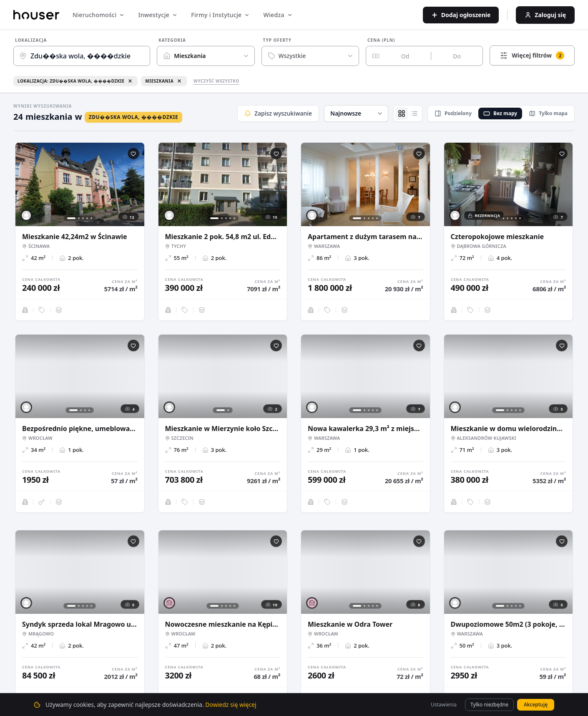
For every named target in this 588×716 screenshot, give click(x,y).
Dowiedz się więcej (231, 705)
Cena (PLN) (381, 40)
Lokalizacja (31, 40)
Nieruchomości (99, 15)
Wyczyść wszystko (216, 81)
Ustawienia (444, 705)
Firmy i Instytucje (220, 15)
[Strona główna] (36, 15)
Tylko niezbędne (489, 705)
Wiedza (278, 15)
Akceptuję (536, 705)
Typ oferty (277, 40)
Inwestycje (158, 15)
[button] (356, 113)
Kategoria (172, 40)
